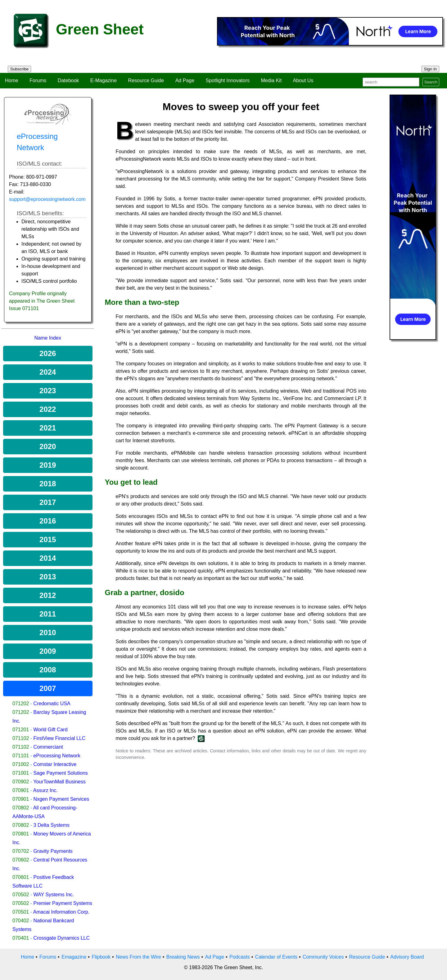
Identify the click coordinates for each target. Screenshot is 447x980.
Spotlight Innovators (228, 80)
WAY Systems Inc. (54, 895)
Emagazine (74, 957)
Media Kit (271, 80)
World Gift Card (51, 730)
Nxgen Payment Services (61, 799)
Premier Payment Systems (63, 903)
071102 (21, 738)
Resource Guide (146, 80)
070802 (21, 808)
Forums (38, 80)
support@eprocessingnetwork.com (47, 199)
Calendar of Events (276, 957)
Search (431, 82)
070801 (21, 834)
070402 (21, 921)
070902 (21, 782)
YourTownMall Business (59, 782)
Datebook (68, 80)
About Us (303, 80)
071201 (21, 730)
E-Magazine (104, 80)
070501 (21, 912)
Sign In (431, 69)
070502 (21, 895)
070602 (21, 860)
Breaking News (183, 957)
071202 (21, 704)
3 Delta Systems (52, 825)
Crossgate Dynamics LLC (62, 938)
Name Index (48, 338)
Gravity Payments (53, 851)
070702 (21, 851)
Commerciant (48, 747)
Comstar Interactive (55, 764)
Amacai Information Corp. (61, 912)
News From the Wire (138, 957)
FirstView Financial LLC (60, 738)
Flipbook (101, 957)
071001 (21, 773)
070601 (21, 877)
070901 (21, 790)
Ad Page (185, 80)
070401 (21, 938)
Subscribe (19, 69)
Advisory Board (407, 957)
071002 (21, 764)
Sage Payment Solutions (61, 773)
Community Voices (323, 957)
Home (12, 80)
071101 (21, 756)
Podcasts (240, 957)
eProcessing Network (57, 756)
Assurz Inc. (45, 790)
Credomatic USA (52, 704)
